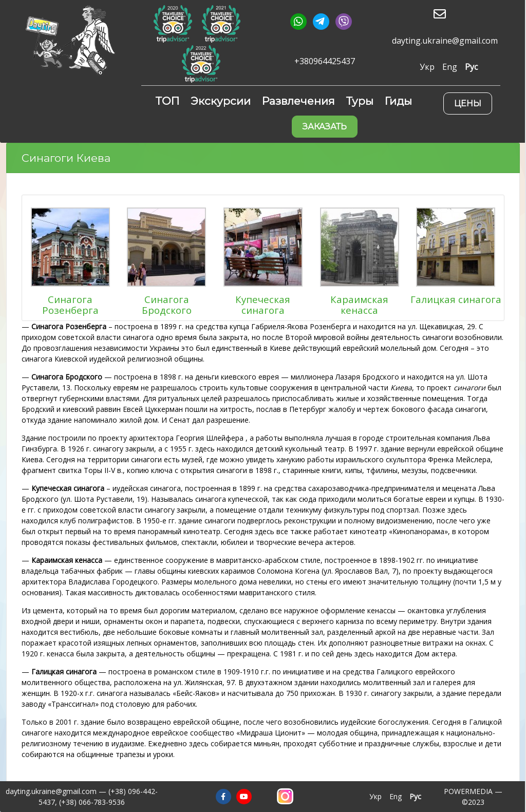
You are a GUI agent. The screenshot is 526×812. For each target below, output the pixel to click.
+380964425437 (325, 61)
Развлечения (298, 101)
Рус (471, 67)
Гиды (398, 101)
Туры (360, 101)
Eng (450, 67)
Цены (468, 103)
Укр (427, 67)
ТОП (167, 101)
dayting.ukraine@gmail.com (445, 41)
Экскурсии (221, 101)
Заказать (325, 127)
